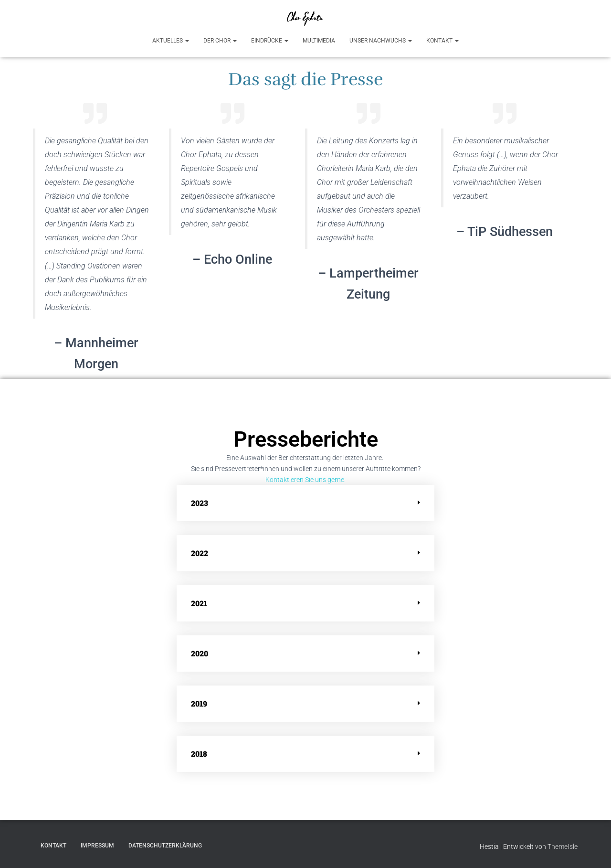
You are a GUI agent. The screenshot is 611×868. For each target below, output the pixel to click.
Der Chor (220, 41)
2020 (200, 653)
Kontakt (442, 41)
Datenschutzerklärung (165, 846)
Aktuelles (171, 41)
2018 (199, 754)
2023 (200, 503)
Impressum (97, 846)
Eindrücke (270, 41)
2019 (199, 703)
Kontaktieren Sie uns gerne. (305, 480)
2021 (199, 603)
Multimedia (319, 41)
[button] (305, 503)
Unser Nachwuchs (381, 41)
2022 (200, 553)
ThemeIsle (563, 847)
